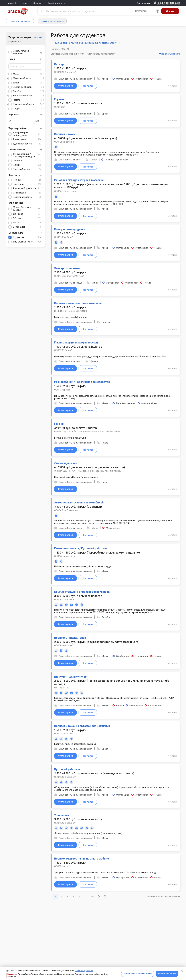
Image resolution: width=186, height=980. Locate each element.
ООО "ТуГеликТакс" (64, 734)
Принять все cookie (167, 974)
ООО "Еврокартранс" (65, 142)
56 (92, 897)
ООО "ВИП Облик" (63, 350)
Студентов (14, 41)
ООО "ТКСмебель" (63, 237)
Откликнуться (65, 86)
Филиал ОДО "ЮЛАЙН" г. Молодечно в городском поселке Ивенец (88, 432)
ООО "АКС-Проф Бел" (65, 599)
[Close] (182, 971)
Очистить (37, 37)
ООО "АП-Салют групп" (66, 191)
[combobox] (143, 11)
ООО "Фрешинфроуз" (65, 556)
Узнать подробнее (84, 971)
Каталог (38, 3)
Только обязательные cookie (138, 974)
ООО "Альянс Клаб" (64, 645)
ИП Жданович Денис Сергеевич (70, 311)
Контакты (88, 86)
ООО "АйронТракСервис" (67, 510)
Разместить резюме (20, 21)
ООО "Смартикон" (63, 390)
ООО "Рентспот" (62, 866)
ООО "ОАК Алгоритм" (65, 72)
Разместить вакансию (52, 21)
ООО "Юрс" (60, 107)
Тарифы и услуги (56, 3)
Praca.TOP (12, 3)
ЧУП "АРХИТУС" (62, 688)
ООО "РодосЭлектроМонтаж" (69, 276)
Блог (25, 3)
